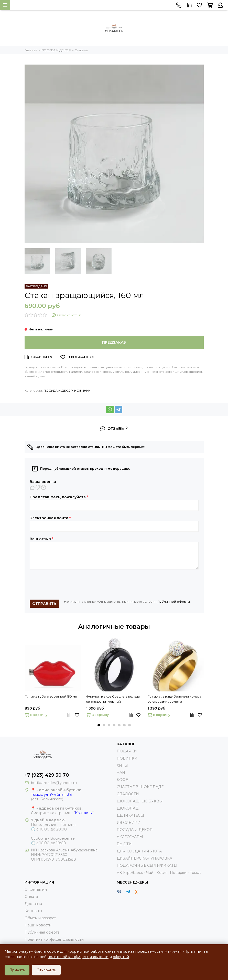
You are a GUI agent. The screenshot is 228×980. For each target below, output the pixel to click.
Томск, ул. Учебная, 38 (51, 795)
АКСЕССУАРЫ (130, 837)
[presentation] (69, 585)
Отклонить (46, 970)
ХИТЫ (122, 765)
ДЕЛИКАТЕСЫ (130, 815)
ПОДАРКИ (127, 751)
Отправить (44, 604)
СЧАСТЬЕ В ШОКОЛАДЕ (140, 787)
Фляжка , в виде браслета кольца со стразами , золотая (174, 699)
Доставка (33, 904)
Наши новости (38, 925)
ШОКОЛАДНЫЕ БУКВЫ (140, 801)
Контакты (84, 813)
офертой (121, 957)
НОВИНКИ (82, 390)
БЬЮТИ (124, 844)
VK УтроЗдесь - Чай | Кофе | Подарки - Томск (159, 873)
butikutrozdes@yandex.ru (54, 783)
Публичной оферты (174, 601)
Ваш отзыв (41, 539)
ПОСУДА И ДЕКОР (58, 390)
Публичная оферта (42, 932)
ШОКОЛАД (128, 808)
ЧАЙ (121, 773)
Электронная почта (50, 518)
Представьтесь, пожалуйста (59, 497)
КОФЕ (122, 780)
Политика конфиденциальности (54, 939)
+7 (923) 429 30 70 (47, 775)
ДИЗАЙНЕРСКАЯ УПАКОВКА (144, 858)
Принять (17, 970)
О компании (36, 889)
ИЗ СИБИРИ (129, 823)
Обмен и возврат (40, 918)
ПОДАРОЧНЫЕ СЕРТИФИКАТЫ (147, 865)
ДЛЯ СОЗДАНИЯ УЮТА (139, 851)
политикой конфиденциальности (78, 957)
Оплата (31, 897)
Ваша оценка (43, 482)
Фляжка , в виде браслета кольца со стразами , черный (113, 699)
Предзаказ (114, 342)
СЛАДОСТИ (128, 794)
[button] (99, 725)
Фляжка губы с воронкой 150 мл (51, 696)
